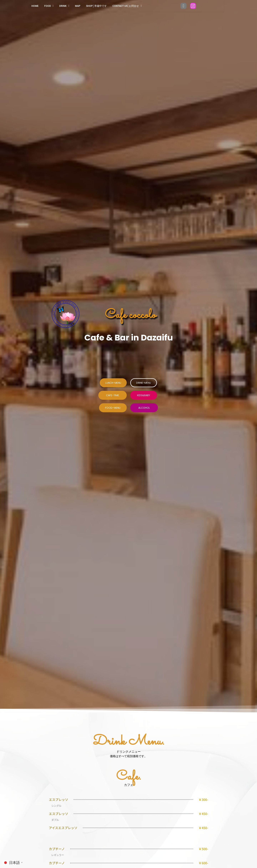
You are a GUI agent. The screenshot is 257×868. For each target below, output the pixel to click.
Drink (81, 6)
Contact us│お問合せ (144, 6)
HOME (52, 6)
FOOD (65, 6)
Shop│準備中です (113, 6)
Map (94, 6)
